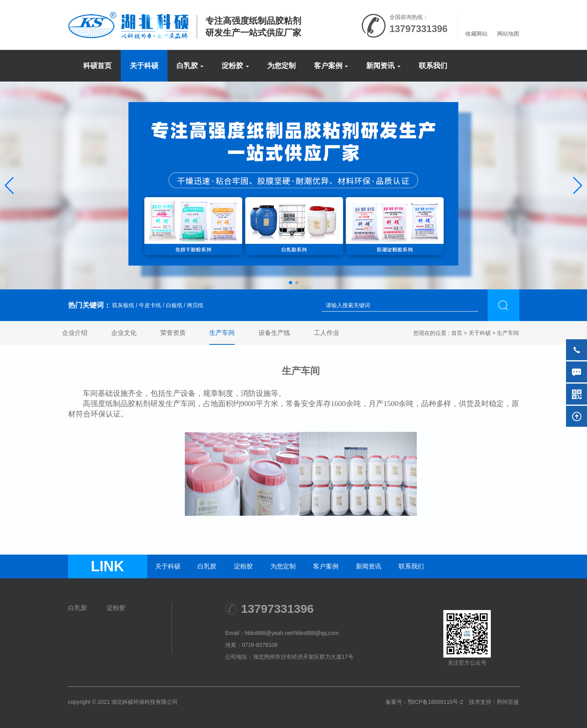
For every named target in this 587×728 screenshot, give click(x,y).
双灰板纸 (123, 305)
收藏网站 (477, 34)
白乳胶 (207, 566)
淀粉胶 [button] (235, 66)
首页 (457, 333)
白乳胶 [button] (190, 66)
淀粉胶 (243, 566)
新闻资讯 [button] (383, 66)
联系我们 (433, 66)
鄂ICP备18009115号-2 (435, 702)
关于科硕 (144, 66)
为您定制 (281, 66)
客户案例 (326, 566)
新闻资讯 (369, 566)
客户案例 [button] (331, 66)
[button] (9, 186)
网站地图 (508, 34)
